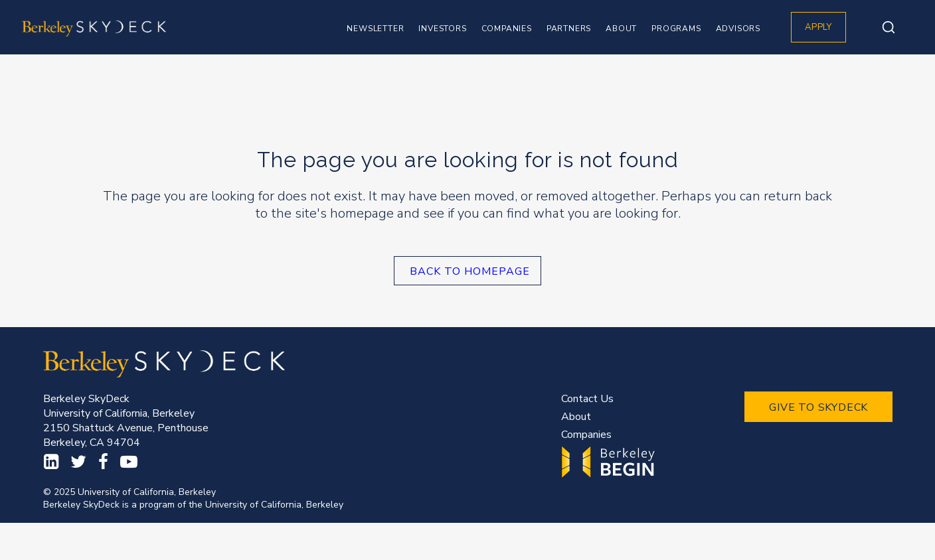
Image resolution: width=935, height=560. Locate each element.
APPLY (818, 27)
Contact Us (587, 399)
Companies (586, 435)
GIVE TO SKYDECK (818, 407)
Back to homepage (470, 271)
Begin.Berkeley (610, 462)
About (576, 417)
